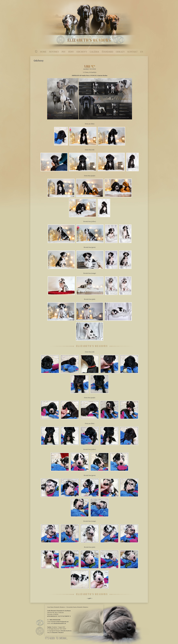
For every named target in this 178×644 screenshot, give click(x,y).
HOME (43, 52)
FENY (71, 52)
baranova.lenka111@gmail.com (60, 622)
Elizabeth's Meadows (58, 632)
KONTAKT (133, 52)
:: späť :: (90, 598)
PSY (64, 52)
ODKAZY (120, 52)
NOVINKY (54, 52)
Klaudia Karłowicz (66, 631)
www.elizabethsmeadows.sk (58, 623)
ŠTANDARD (107, 52)
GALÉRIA (94, 52)
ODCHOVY (82, 52)
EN (142, 52)
